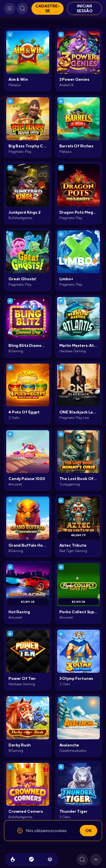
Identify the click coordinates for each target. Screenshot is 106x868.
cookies (60, 831)
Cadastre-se (47, 8)
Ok (88, 831)
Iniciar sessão (85, 8)
